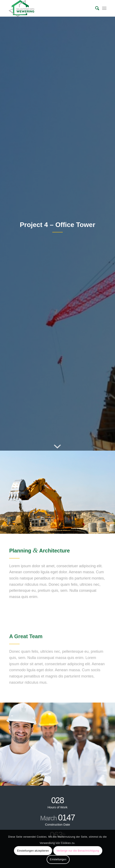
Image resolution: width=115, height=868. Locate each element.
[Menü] (104, 8)
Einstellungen (58, 859)
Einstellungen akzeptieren (33, 851)
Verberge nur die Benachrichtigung (78, 851)
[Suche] (95, 8)
